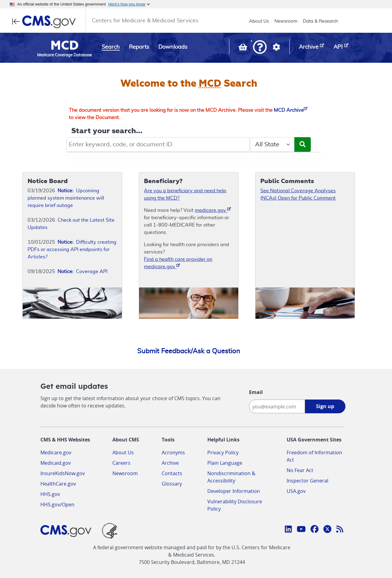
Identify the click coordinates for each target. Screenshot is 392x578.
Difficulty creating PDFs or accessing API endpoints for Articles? (72, 250)
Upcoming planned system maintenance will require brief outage (66, 198)
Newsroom (286, 21)
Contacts (172, 473)
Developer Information (234, 491)
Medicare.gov (56, 452)
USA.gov (296, 491)
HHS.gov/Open (57, 505)
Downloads (173, 47)
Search (111, 47)
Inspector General (307, 481)
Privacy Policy (223, 452)
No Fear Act (300, 470)
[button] (260, 48)
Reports (139, 47)
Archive (170, 463)
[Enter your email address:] (277, 406)
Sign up (325, 406)
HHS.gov (50, 494)
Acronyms (173, 452)
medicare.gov (213, 210)
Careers (121, 463)
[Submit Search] (303, 144)
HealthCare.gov (58, 484)
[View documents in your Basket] (243, 48)
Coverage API (83, 272)
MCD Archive (291, 110)
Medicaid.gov (56, 463)
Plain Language (225, 463)
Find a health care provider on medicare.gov (178, 263)
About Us (259, 21)
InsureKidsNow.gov (63, 473)
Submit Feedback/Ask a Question (189, 351)
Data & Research (320, 21)
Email (256, 392)
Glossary (172, 484)
